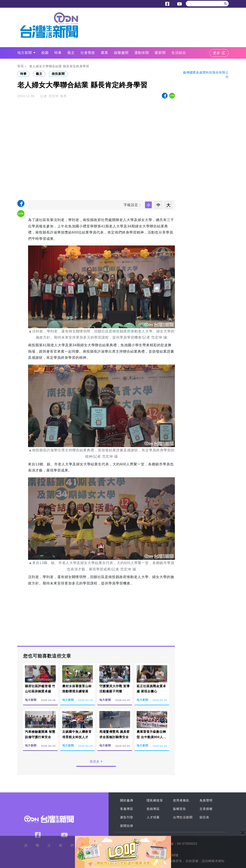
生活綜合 (179, 53)
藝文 (71, 53)
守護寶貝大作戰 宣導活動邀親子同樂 (115, 689)
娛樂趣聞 (121, 53)
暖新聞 (160, 53)
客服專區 (127, 809)
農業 (105, 53)
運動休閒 (142, 53)
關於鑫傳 (127, 800)
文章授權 (206, 809)
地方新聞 (26, 53)
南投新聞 (58, 74)
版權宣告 (180, 809)
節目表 (204, 817)
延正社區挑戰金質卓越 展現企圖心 (151, 689)
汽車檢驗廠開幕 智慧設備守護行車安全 (40, 734)
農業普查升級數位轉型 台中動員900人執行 (151, 737)
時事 (58, 53)
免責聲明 (206, 800)
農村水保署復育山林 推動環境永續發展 (77, 689)
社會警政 (88, 53)
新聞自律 (127, 826)
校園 (45, 53)
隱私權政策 (155, 800)
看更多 (96, 762)
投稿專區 (153, 809)
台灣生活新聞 (183, 817)
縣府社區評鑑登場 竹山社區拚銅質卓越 (40, 689)
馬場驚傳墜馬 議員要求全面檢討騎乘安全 (115, 734)
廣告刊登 (127, 817)
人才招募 (153, 817)
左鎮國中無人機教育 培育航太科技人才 (77, 734)
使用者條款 (181, 800)
